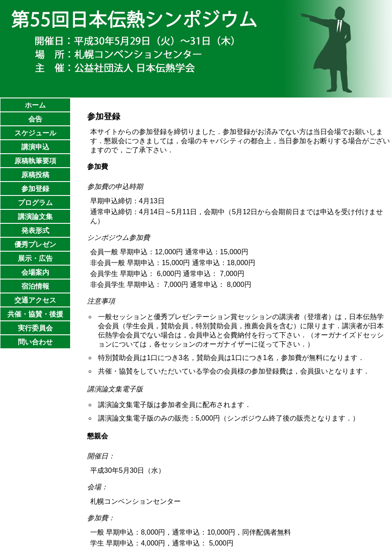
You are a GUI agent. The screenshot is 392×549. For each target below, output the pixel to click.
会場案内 (35, 272)
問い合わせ (35, 342)
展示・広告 (35, 258)
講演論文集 (35, 217)
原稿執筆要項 (35, 161)
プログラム (35, 203)
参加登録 (35, 189)
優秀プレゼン (35, 244)
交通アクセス (35, 300)
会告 (35, 119)
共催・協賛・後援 (35, 314)
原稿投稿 (35, 175)
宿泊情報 (35, 286)
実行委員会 (35, 328)
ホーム (35, 105)
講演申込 (35, 147)
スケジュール (35, 133)
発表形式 (35, 231)
